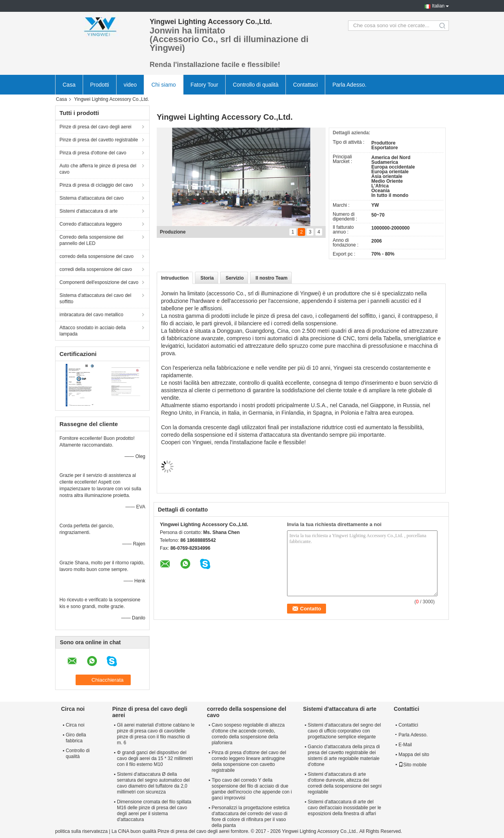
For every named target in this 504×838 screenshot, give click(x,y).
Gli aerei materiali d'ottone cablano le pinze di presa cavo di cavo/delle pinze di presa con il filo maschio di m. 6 (156, 734)
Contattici (408, 725)
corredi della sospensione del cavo (96, 269)
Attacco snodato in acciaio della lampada (93, 331)
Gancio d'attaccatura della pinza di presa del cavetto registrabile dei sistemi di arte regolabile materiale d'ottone (344, 755)
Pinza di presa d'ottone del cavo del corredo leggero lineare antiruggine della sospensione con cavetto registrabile (249, 761)
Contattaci (305, 85)
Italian (438, 6)
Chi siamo (163, 85)
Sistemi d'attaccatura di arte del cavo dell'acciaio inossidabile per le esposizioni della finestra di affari (345, 808)
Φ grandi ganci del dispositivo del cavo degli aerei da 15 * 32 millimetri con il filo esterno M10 (155, 758)
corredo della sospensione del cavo (96, 256)
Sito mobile (412, 765)
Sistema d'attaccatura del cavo (92, 198)
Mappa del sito (414, 755)
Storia (207, 278)
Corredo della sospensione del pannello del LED (91, 240)
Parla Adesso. (349, 85)
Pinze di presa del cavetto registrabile (99, 140)
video (130, 85)
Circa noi (75, 725)
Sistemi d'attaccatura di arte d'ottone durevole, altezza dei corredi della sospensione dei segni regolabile (345, 783)
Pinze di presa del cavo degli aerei (95, 127)
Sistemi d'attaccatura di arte (89, 211)
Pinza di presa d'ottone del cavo (93, 153)
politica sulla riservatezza (81, 831)
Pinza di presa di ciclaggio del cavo (96, 185)
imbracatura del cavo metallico (91, 315)
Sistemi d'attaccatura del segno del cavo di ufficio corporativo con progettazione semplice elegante (345, 731)
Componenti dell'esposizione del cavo (99, 282)
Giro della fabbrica (76, 738)
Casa (69, 85)
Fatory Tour (205, 85)
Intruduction (175, 278)
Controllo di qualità (256, 85)
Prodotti (100, 85)
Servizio (235, 278)
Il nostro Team (271, 278)
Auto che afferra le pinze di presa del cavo (98, 169)
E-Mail (405, 745)
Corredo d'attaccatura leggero (91, 224)
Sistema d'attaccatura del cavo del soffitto (95, 298)
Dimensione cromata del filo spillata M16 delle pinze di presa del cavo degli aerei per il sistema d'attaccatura (154, 811)
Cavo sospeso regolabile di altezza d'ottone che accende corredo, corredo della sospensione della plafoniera (248, 734)
